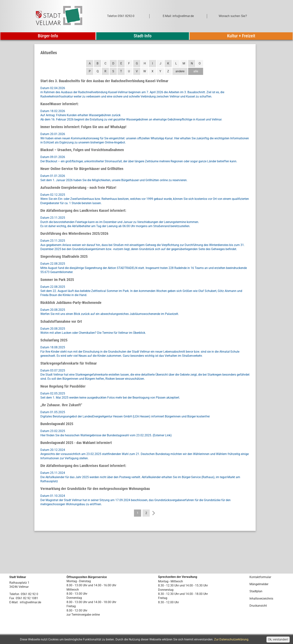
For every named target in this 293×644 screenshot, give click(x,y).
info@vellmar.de (30, 602)
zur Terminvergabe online (83, 615)
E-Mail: (14, 602)
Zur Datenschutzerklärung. (232, 639)
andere (180, 71)
